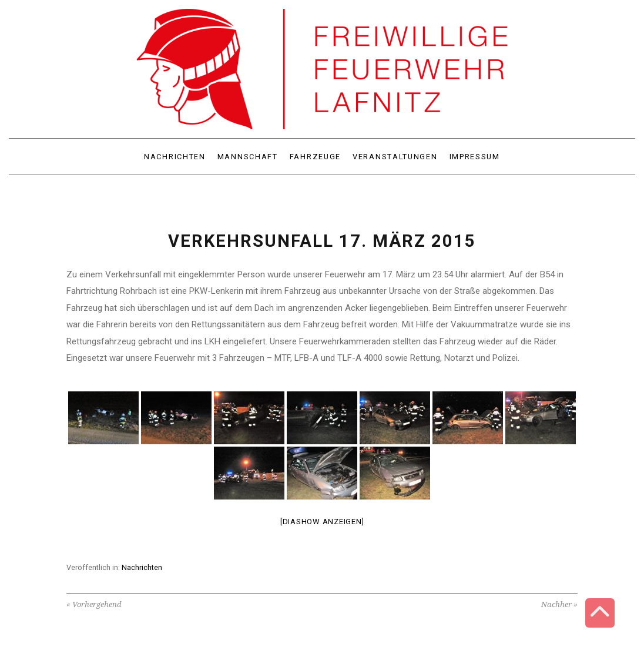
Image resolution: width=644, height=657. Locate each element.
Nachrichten (142, 567)
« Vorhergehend (94, 604)
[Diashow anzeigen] (322, 522)
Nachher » (559, 604)
